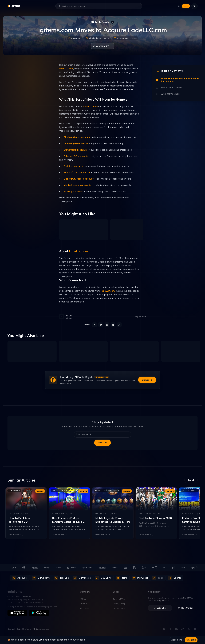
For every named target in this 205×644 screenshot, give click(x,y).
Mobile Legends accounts (77, 185)
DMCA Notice (119, 608)
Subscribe (102, 443)
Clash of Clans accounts (77, 137)
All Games (84, 608)
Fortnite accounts (73, 166)
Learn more (176, 640)
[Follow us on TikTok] (183, 629)
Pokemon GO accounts (76, 156)
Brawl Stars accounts (75, 150)
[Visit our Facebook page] (164, 629)
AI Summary (102, 46)
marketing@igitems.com (48, 607)
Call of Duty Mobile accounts (79, 179)
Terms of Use (119, 599)
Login (186, 6)
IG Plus (83, 599)
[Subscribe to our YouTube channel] (195, 629)
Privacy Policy (119, 604)
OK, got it (191, 640)
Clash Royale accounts (76, 143)
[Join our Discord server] (176, 629)
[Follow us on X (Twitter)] (189, 629)
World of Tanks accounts (77, 172)
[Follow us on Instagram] (170, 629)
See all (191, 480)
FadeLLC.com (66, 69)
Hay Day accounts (73, 191)
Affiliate (83, 604)
